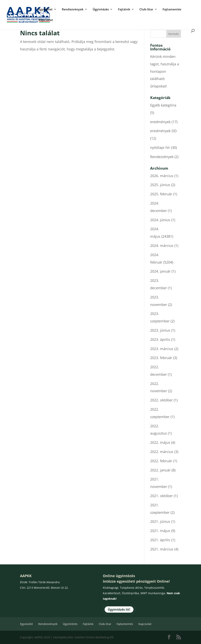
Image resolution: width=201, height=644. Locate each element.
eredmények (160, 122)
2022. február (161, 461)
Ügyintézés (101, 10)
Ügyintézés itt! (119, 609)
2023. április (160, 339)
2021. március (162, 549)
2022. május (160, 442)
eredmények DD (163, 131)
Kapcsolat (46, 20)
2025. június (160, 185)
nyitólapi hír (160, 147)
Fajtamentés (172, 10)
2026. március (162, 176)
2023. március (162, 349)
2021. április (160, 540)
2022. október (161, 400)
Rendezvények (73, 10)
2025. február (161, 194)
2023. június (160, 330)
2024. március (162, 246)
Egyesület (46, 10)
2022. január (160, 470)
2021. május (160, 531)
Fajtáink (124, 10)
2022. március (162, 452)
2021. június (160, 521)
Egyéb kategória (163, 105)
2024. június (160, 220)
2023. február (161, 358)
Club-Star (146, 10)
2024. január (160, 271)
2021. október (161, 496)
